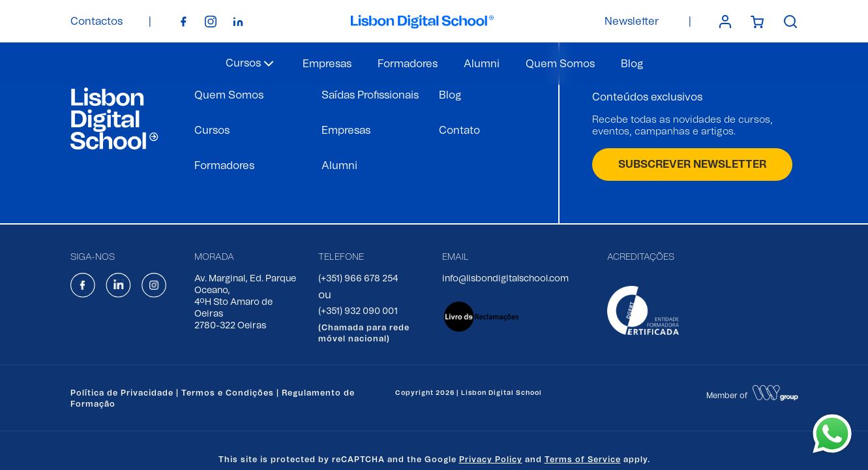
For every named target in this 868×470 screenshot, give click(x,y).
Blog (632, 64)
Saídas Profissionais (370, 95)
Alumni (482, 64)
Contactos (97, 22)
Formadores (408, 64)
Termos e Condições (228, 393)
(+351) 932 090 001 (358, 311)
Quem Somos (560, 64)
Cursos (212, 131)
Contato (459, 131)
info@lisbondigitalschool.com (505, 279)
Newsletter (632, 22)
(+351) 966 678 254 (358, 279)
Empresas (327, 64)
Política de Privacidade (122, 393)
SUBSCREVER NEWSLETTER (692, 164)
